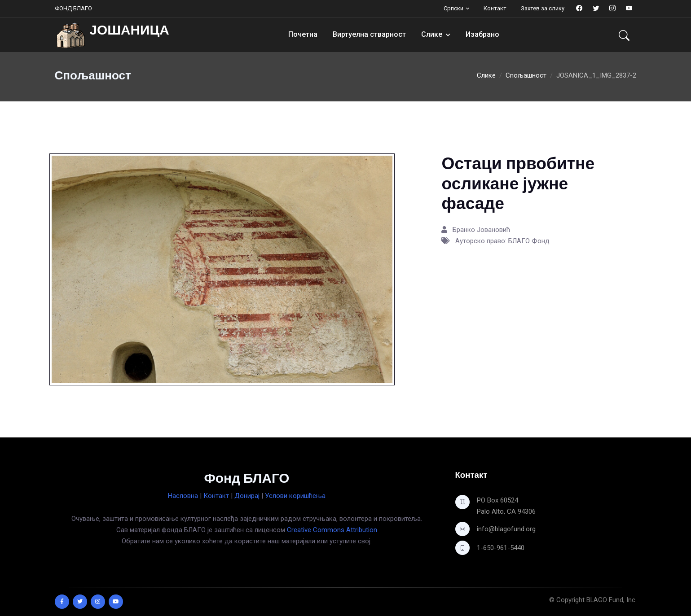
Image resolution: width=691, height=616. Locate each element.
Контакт (495, 8)
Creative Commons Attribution (332, 530)
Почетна (303, 34)
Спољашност (526, 75)
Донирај (247, 496)
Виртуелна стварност (369, 34)
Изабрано (482, 34)
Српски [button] (453, 8)
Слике (432, 34)
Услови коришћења (295, 496)
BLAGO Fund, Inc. (612, 600)
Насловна (183, 496)
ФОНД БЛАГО (73, 8)
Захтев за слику (543, 8)
